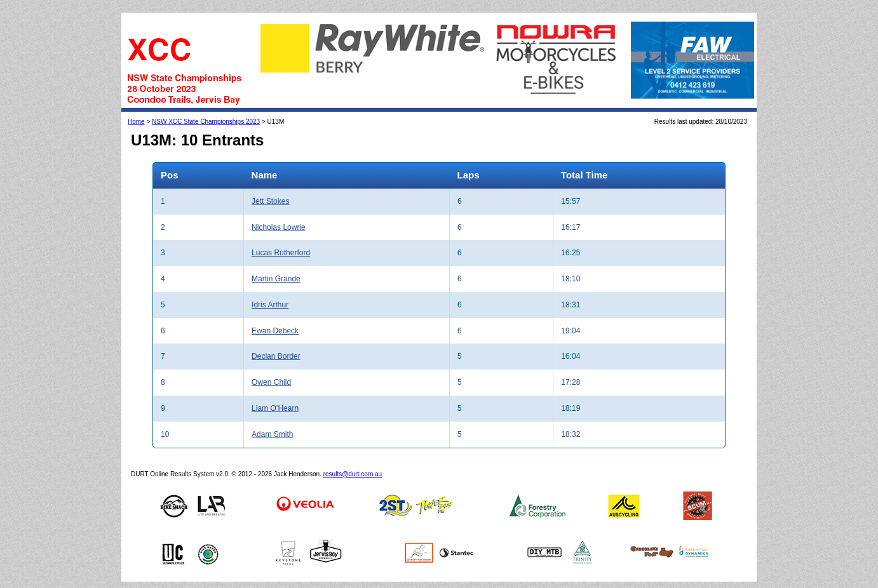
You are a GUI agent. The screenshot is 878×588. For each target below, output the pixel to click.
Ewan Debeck (275, 331)
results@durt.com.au (353, 474)
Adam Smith (272, 434)
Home (136, 122)
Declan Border (276, 356)
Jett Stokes (270, 201)
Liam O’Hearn (275, 408)
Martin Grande (276, 279)
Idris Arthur (270, 305)
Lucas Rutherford (281, 253)
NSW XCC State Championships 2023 (206, 122)
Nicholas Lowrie (279, 227)
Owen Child (271, 382)
